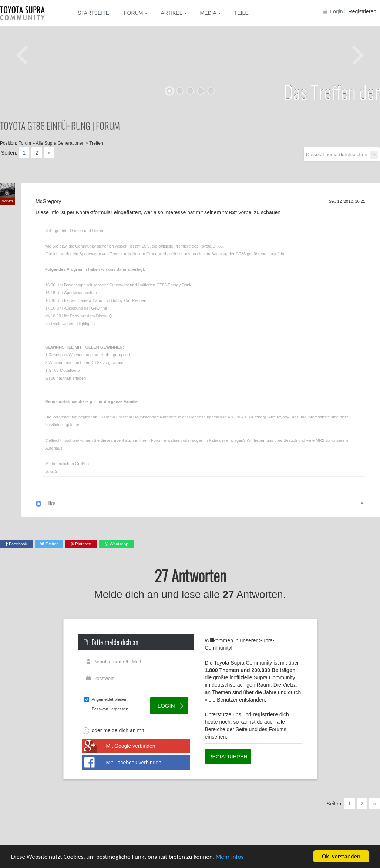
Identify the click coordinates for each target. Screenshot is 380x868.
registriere (265, 714)
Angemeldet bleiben (110, 699)
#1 (363, 503)
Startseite (93, 13)
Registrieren (362, 11)
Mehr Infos (230, 857)
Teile (241, 13)
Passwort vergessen (110, 709)
